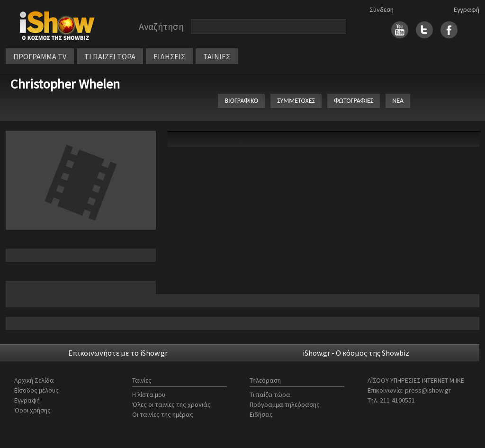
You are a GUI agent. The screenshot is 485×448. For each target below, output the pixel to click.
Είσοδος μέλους (36, 390)
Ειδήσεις (261, 414)
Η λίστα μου (149, 394)
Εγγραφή (467, 9)
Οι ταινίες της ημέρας (163, 414)
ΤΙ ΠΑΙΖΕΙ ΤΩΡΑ (110, 56)
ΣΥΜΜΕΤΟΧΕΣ (296, 101)
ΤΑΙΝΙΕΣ (217, 56)
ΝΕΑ (398, 101)
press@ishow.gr (428, 390)
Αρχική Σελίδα (34, 380)
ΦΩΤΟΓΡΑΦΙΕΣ (354, 101)
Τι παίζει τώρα (270, 394)
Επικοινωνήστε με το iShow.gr (118, 353)
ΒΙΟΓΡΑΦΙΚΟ (241, 101)
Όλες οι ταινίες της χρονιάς (171, 404)
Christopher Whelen (65, 84)
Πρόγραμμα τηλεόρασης (285, 404)
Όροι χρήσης (32, 410)
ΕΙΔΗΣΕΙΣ (169, 56)
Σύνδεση (382, 9)
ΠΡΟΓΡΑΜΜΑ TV (40, 56)
